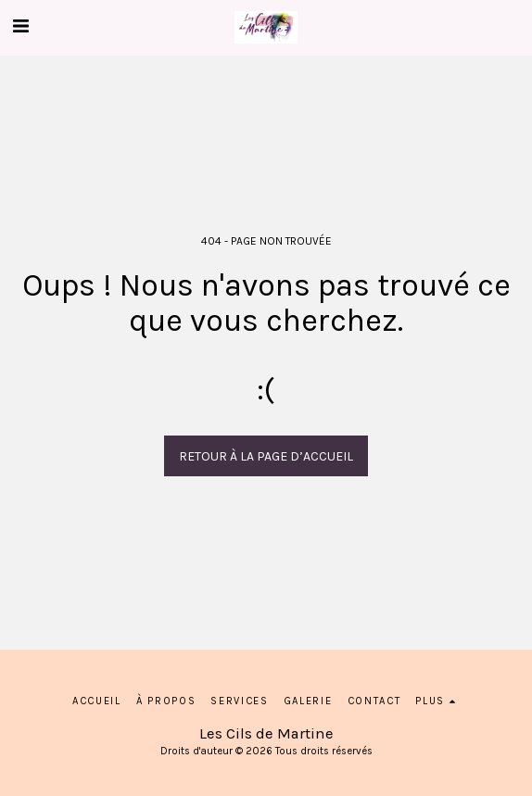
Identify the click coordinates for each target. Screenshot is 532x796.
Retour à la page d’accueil (266, 456)
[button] (20, 26)
